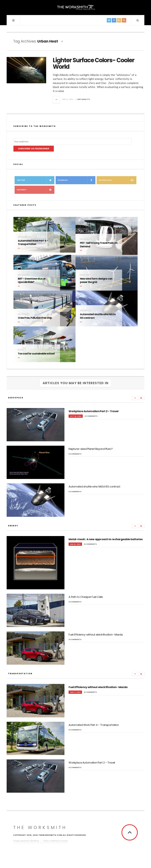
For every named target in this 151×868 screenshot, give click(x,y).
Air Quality (84, 99)
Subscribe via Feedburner (34, 149)
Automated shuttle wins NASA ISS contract (98, 316)
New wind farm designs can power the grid (96, 281)
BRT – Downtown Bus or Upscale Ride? (32, 281)
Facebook (77, 180)
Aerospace (85, 310)
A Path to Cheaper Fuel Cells (86, 597)
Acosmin (64, 841)
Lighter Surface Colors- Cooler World (94, 63)
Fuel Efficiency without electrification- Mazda (96, 635)
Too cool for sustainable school (36, 354)
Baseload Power (89, 275)
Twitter (36, 180)
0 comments (91, 416)
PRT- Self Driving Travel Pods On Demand (99, 245)
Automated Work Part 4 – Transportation (33, 243)
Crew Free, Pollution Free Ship (35, 318)
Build (21, 350)
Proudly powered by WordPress (26, 841)
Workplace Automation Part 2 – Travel (93, 411)
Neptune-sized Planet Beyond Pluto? (91, 449)
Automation (24, 237)
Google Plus (118, 180)
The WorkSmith (40, 828)
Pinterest (36, 190)
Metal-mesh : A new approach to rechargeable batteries (106, 539)
